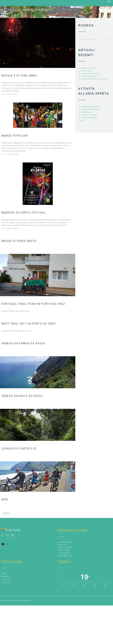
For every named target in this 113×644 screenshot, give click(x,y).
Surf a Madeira (86, 112)
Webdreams (27, 601)
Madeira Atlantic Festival (24, 213)
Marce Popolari (15, 136)
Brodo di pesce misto (19, 241)
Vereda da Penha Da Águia (23, 343)
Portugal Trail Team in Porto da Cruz (33, 304)
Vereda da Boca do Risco (22, 396)
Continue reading (12, 94)
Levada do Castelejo (19, 448)
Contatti (6, 583)
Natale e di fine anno (19, 76)
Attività (5, 580)
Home (4, 574)
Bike (5, 499)
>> (9, 513)
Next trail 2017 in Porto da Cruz (29, 324)
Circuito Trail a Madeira (89, 118)
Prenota (6, 577)
